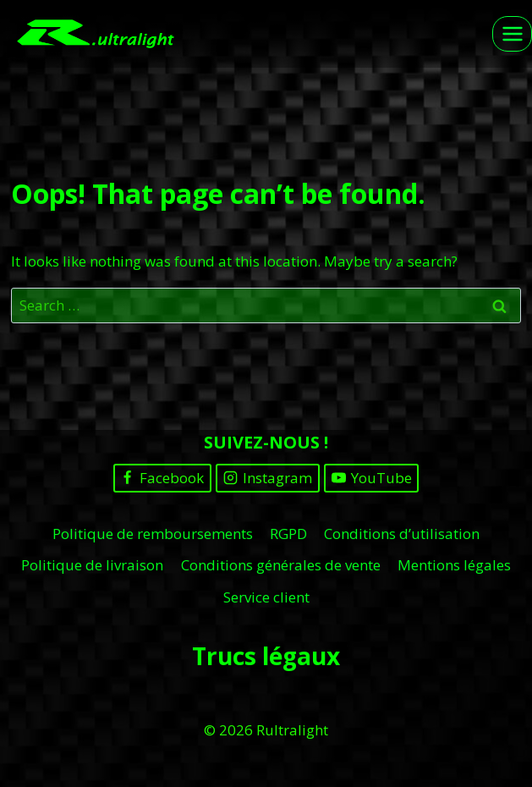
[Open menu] (512, 33)
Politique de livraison (92, 565)
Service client (266, 597)
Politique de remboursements (153, 534)
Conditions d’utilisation (402, 534)
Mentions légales (454, 565)
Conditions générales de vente (281, 565)
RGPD (288, 534)
